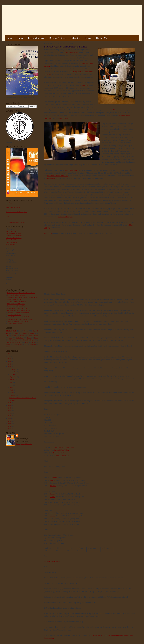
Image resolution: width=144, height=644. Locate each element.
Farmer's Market (17, 344)
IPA (7, 336)
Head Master (51, 178)
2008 (10, 426)
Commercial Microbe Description (16, 212)
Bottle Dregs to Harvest (13, 207)
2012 (10, 416)
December (13, 369)
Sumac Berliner (10, 244)
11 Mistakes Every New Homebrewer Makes (21, 293)
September (13, 377)
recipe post (85, 85)
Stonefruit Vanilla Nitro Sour (58, 176)
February (13, 395)
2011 (10, 418)
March (12, 392)
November (13, 372)
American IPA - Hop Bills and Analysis (20, 319)
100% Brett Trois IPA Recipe (16, 304)
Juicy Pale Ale (65, 118)
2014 (10, 411)
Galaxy (52, 516)
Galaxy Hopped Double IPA (16, 306)
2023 (10, 356)
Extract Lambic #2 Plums (14, 238)
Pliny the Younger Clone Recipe (18, 321)
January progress (72, 52)
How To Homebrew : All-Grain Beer (19, 317)
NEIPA (23, 336)
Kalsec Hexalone (71, 170)
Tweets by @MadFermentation (15, 222)
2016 (10, 405)
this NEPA (114, 110)
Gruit (33, 342)
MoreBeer (97, 635)
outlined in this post (65, 217)
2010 (10, 421)
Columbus (54, 477)
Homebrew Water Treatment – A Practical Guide (22, 297)
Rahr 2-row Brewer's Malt (65, 447)
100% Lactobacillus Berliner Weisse (18, 310)
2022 (10, 359)
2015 (10, 408)
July (11, 382)
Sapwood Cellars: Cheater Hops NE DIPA (23, 398)
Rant (27, 342)
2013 (10, 413)
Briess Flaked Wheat (62, 450)
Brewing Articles (57, 38)
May (11, 387)
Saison (14, 336)
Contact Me (102, 38)
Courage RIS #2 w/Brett (13, 233)
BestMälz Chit (59, 453)
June (11, 385)
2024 (10, 354)
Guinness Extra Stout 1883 (14, 236)
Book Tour (9, 203)
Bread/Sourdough (28, 340)
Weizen (8, 344)
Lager (10, 338)
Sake (26, 344)
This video (48, 233)
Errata (7, 216)
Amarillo (53, 486)
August (12, 380)
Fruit (26, 331)
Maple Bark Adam (11, 242)
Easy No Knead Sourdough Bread (18, 313)
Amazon (104, 635)
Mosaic (52, 497)
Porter (29, 338)
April (12, 390)
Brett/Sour (11, 331)
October (13, 374)
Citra (52, 513)
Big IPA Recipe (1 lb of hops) (16, 302)
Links (88, 38)
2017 (10, 403)
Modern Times (28, 333)
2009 (10, 424)
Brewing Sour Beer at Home (16, 295)
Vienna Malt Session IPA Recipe (17, 308)
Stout (16, 333)
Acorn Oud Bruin (11, 231)
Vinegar (8, 347)
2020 (10, 361)
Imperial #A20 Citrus (52, 561)
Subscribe (75, 38)
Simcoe (53, 480)
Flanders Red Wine (12, 240)
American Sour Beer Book (14, 342)
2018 (10, 367)
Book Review (33, 336)
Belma (52, 494)
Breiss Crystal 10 (62, 455)
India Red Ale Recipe (15, 315)
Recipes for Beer (36, 38)
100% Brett (20, 338)
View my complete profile (24, 444)
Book (20, 38)
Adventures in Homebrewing (118, 635)
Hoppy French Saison (14, 299)
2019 (10, 364)
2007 (10, 429)
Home (9, 38)
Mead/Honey (13, 340)
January (12, 400)
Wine (36, 338)
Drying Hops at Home (15, 323)
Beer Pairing (33, 345)
